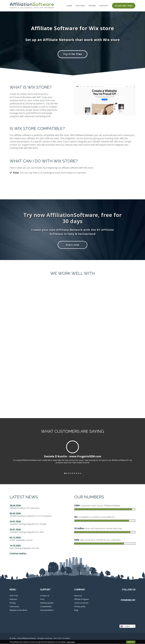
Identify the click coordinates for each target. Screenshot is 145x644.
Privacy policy (80, 607)
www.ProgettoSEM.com (85, 457)
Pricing (92, 6)
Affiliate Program (81, 600)
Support (104, 6)
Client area (14, 607)
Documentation (47, 611)
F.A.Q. (42, 600)
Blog (76, 611)
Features (80, 6)
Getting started (47, 604)
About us (78, 596)
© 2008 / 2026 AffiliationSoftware (40, 639)
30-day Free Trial (124, 6)
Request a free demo (18, 611)
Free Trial (14, 596)
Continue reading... (18, 554)
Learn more (71, 642)
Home (69, 6)
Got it (131, 642)
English (127, 627)
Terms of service (81, 604)
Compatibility (46, 607)
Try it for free (73, 54)
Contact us (45, 596)
